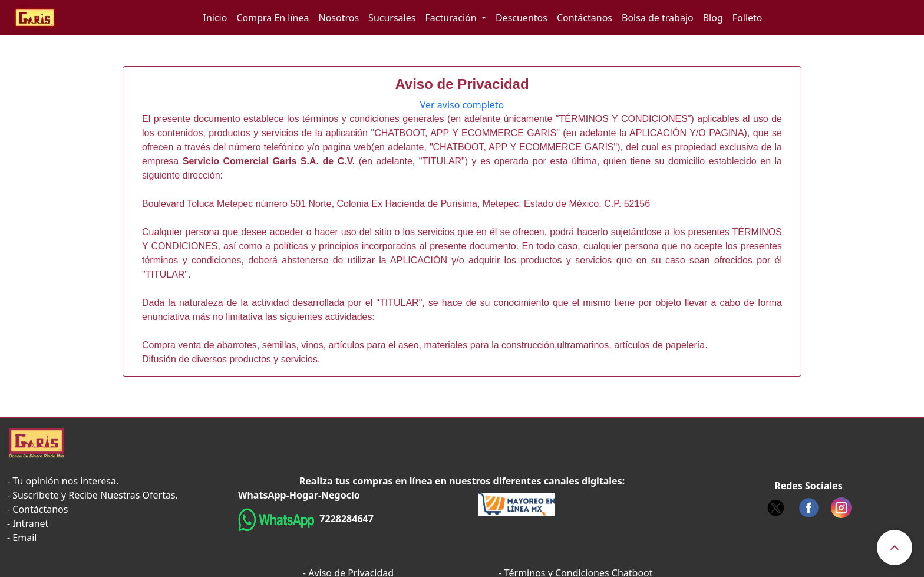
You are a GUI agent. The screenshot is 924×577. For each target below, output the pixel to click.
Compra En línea (273, 18)
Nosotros (339, 18)
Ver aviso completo (462, 105)
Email (24, 538)
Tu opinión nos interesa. (65, 481)
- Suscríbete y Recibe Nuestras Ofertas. (93, 495)
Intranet (30, 523)
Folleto (748, 18)
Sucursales (392, 18)
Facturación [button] (452, 18)
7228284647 (345, 519)
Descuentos (522, 18)
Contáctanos (585, 18)
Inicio (215, 18)
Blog (713, 18)
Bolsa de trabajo (658, 18)
